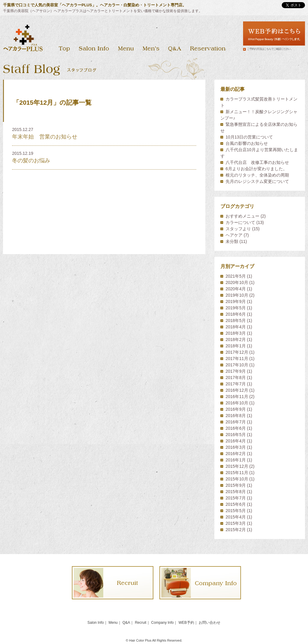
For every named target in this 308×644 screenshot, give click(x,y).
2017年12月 (237, 352)
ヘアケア (234, 235)
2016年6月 (236, 428)
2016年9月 (236, 409)
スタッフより (238, 229)
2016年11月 (237, 397)
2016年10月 (237, 403)
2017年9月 (236, 371)
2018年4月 (236, 327)
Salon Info (96, 623)
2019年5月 (236, 308)
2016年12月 (237, 390)
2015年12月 (237, 466)
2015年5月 (236, 511)
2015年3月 (236, 523)
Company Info (163, 623)
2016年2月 (236, 454)
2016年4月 (236, 441)
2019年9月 (236, 301)
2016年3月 (236, 447)
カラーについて (240, 222)
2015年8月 (236, 492)
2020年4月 (236, 289)
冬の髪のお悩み (31, 161)
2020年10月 (237, 282)
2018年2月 (236, 340)
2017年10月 (237, 365)
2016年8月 (236, 416)
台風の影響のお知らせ (247, 143)
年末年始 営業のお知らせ (45, 137)
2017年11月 (237, 359)
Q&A (126, 623)
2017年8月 (236, 378)
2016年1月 (236, 460)
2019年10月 (237, 295)
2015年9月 (236, 485)
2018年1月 (236, 346)
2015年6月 (236, 504)
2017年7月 (236, 384)
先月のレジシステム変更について (257, 181)
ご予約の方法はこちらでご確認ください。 (270, 49)
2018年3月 (236, 333)
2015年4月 (236, 517)
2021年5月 (236, 276)
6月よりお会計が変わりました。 (256, 169)
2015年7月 (236, 498)
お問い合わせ (210, 623)
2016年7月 (236, 422)
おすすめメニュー (242, 216)
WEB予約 (186, 623)
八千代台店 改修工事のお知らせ (257, 162)
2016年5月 (236, 435)
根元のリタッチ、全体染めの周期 (257, 175)
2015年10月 (237, 479)
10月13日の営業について (249, 137)
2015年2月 (236, 530)
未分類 (232, 241)
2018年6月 (236, 314)
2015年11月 (237, 473)
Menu (113, 623)
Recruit (141, 623)
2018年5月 (236, 320)
